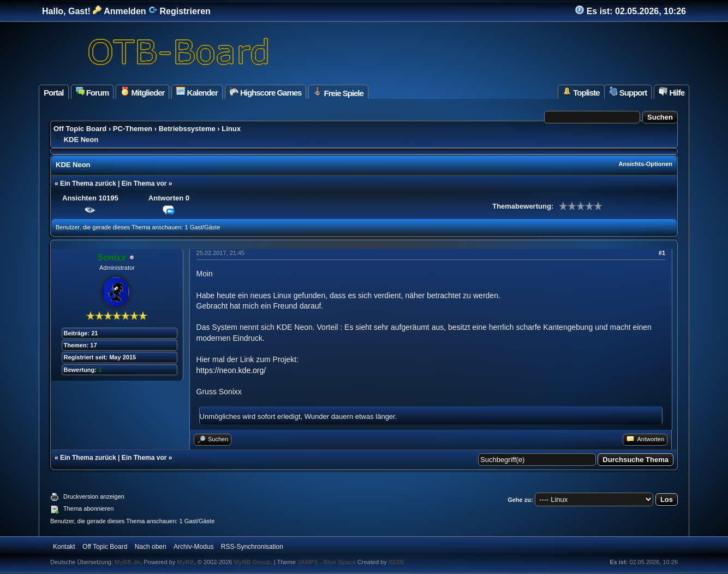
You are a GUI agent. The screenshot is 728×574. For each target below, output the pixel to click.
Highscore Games (266, 92)
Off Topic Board (80, 129)
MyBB (185, 562)
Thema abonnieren (88, 508)
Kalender (197, 92)
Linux (231, 129)
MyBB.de (127, 562)
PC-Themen (133, 129)
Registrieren (180, 11)
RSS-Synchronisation (252, 547)
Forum (93, 92)
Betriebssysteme (187, 129)
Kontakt (64, 547)
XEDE (397, 562)
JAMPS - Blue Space (327, 562)
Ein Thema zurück (88, 184)
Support (628, 92)
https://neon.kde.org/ (231, 370)
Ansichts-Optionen (646, 164)
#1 (662, 253)
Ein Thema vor (144, 184)
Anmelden (119, 11)
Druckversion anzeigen (94, 496)
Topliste (581, 92)
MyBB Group (252, 562)
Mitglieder (142, 92)
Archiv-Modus (193, 547)
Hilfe (672, 92)
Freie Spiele (338, 92)
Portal (54, 93)
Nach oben (151, 547)
